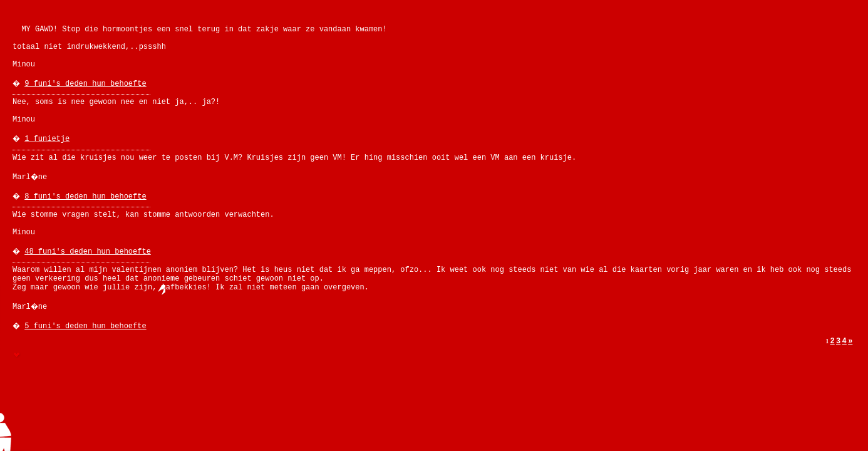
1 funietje (47, 139)
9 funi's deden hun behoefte (85, 84)
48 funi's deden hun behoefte (88, 252)
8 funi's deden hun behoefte (85, 197)
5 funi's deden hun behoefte (85, 326)
